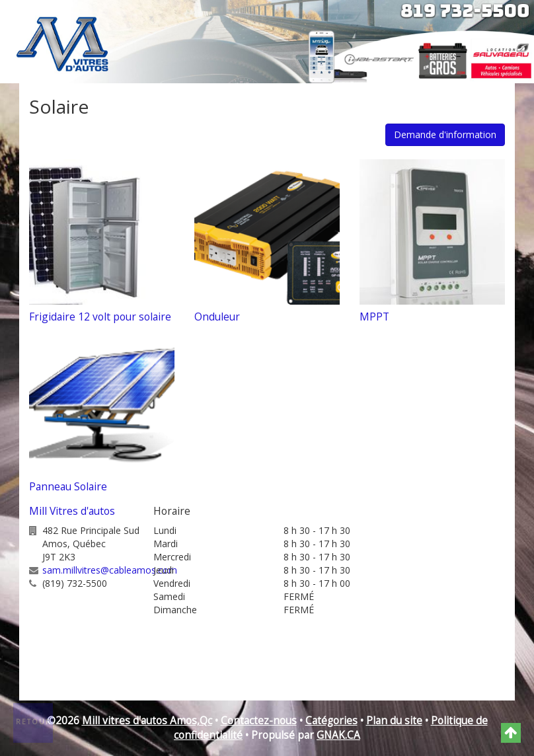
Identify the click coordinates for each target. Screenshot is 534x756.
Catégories (331, 721)
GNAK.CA (338, 735)
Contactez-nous (259, 721)
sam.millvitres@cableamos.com (110, 570)
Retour (34, 722)
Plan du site (394, 721)
